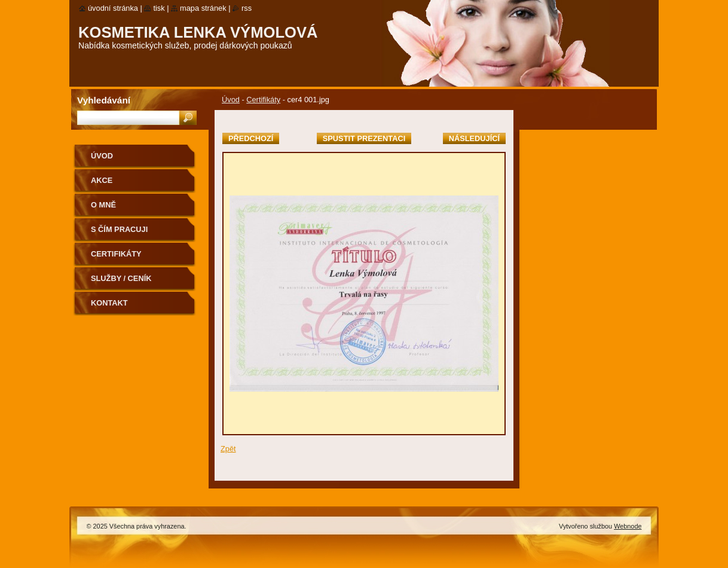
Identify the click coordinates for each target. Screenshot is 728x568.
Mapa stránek (203, 8)
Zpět (228, 449)
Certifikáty (263, 100)
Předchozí (251, 138)
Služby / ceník (121, 278)
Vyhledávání (104, 100)
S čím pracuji (119, 229)
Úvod (231, 100)
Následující (474, 138)
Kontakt (109, 303)
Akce (102, 180)
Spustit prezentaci (364, 138)
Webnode (628, 526)
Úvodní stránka (113, 8)
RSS (247, 8)
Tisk (159, 8)
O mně (103, 205)
